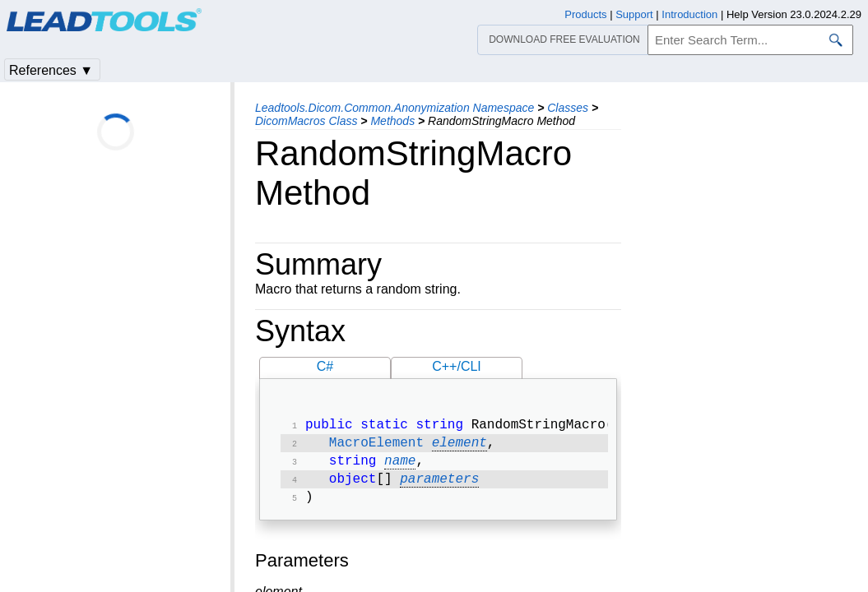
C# (325, 366)
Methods (392, 121)
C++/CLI (457, 366)
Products (585, 14)
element (460, 446)
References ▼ (51, 70)
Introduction (689, 14)
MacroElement (376, 446)
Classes (568, 108)
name (400, 466)
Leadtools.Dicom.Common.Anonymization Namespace (395, 108)
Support (634, 14)
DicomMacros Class (306, 121)
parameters (439, 486)
